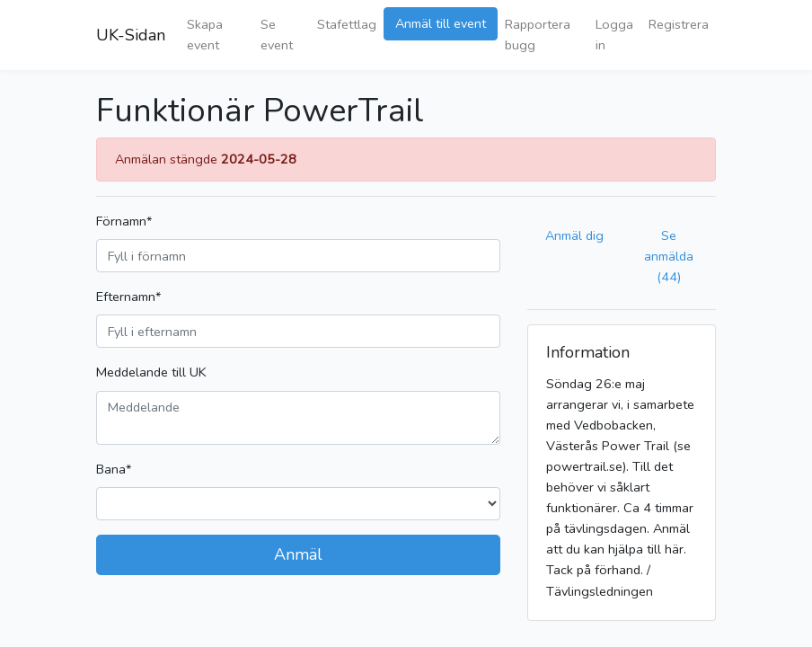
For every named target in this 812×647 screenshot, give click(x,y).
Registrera (679, 24)
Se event (277, 35)
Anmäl (298, 554)
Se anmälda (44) (669, 256)
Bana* (114, 469)
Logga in (614, 35)
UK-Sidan (131, 35)
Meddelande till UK (151, 372)
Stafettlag (347, 24)
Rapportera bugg (538, 35)
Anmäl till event (441, 23)
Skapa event (205, 35)
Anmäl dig (574, 235)
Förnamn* (124, 221)
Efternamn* (128, 297)
